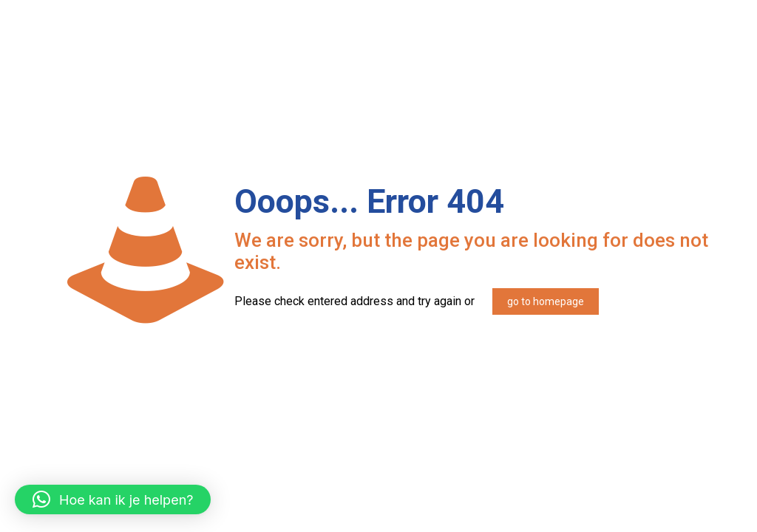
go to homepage (546, 301)
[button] (113, 499)
